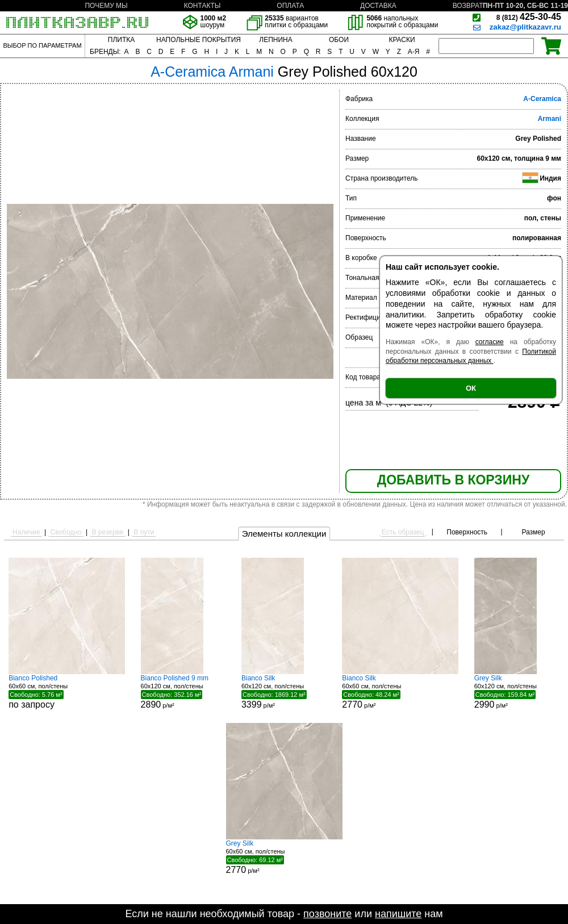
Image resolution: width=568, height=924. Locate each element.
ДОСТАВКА (378, 6)
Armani (550, 119)
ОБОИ (339, 40)
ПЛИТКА (121, 40)
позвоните (327, 914)
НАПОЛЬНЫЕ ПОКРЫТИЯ (199, 40)
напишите (398, 914)
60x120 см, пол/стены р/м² (183, 692)
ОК (471, 388)
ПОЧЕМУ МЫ (106, 6)
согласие (490, 342)
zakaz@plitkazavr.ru (525, 27)
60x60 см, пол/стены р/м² (400, 692)
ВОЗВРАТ (468, 6)
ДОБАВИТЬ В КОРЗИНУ (453, 480)
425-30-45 (529, 17)
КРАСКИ (402, 40)
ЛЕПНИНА (275, 40)
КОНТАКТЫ (202, 6)
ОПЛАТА (290, 6)
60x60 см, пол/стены (67, 692)
